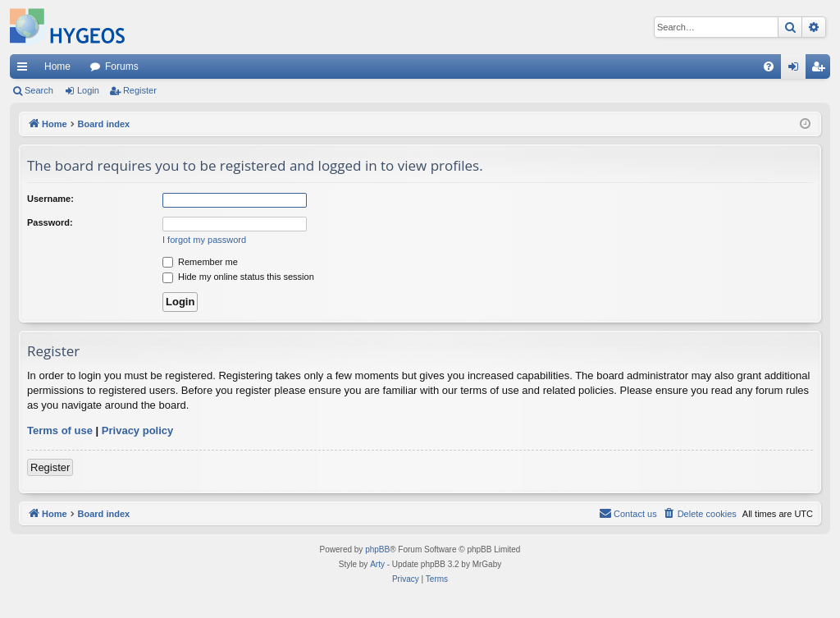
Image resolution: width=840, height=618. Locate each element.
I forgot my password (204, 240)
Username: (50, 199)
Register (140, 90)
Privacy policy (137, 430)
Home (57, 66)
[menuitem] (769, 66)
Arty (377, 564)
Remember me (200, 262)
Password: (50, 222)
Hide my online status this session (238, 277)
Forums (122, 66)
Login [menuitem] (797, 70)
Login (88, 90)
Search (39, 90)
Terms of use (60, 430)
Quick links (25, 70)
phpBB (377, 549)
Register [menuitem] (822, 70)
